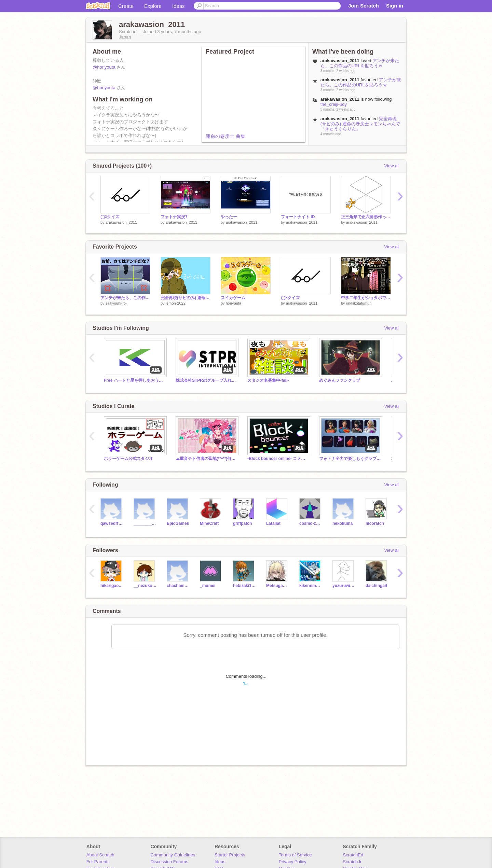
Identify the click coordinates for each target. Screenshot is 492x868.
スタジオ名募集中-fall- (268, 380)
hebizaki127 (244, 586)
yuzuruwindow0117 (344, 586)
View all (392, 166)
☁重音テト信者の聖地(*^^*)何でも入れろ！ (206, 459)
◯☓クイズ (110, 217)
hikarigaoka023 (112, 586)
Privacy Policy (293, 862)
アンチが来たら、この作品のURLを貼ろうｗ (360, 63)
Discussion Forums (169, 862)
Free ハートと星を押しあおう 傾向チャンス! (135, 380)
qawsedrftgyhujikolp (112, 523)
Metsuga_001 (278, 586)
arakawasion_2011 (121, 222)
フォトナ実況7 (174, 217)
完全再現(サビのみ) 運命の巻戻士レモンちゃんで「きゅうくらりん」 (360, 124)
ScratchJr (352, 862)
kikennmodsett (311, 586)
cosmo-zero (311, 523)
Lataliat (273, 523)
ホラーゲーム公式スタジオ (128, 459)
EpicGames (178, 523)
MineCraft (209, 523)
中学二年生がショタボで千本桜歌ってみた (366, 298)
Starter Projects (230, 855)
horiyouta (234, 303)
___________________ (145, 523)
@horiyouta (104, 67)
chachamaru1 (178, 586)
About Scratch (100, 855)
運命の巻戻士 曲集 (225, 136)
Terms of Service (295, 855)
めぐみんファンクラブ (340, 380)
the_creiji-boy (334, 104)
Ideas (179, 6)
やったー (229, 217)
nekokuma (343, 523)
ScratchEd (353, 855)
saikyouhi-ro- (116, 303)
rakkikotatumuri (359, 303)
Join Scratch (364, 6)
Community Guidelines (173, 855)
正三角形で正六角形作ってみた (366, 217)
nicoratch (375, 523)
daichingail (376, 586)
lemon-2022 (176, 303)
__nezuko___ (145, 586)
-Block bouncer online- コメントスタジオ (278, 459)
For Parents (98, 862)
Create (126, 6)
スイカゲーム (233, 298)
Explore (153, 6)
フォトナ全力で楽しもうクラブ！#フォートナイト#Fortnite (350, 459)
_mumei (208, 586)
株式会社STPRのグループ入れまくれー (206, 380)
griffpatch (242, 523)
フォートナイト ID (298, 217)
